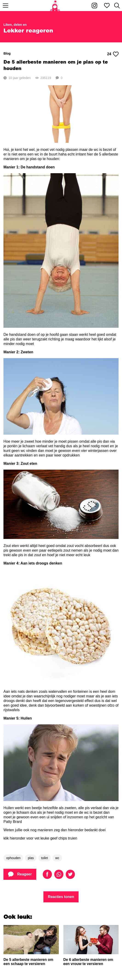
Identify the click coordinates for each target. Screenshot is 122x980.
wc (57, 858)
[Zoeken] (117, 6)
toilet (45, 858)
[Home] (55, 6)
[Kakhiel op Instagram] (94, 6)
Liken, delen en (15, 25)
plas (31, 858)
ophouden (13, 858)
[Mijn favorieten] (107, 6)
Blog (7, 53)
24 (113, 54)
